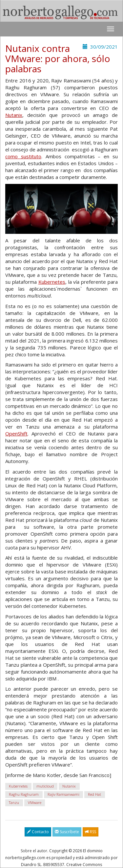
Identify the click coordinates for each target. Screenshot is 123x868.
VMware (35, 802)
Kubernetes (52, 282)
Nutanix (14, 115)
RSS (91, 832)
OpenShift (16, 434)
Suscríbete (67, 832)
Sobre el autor (34, 851)
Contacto (38, 832)
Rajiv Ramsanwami (63, 794)
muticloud (45, 786)
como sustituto (23, 156)
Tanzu (14, 802)
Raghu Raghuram (24, 794)
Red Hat (94, 794)
